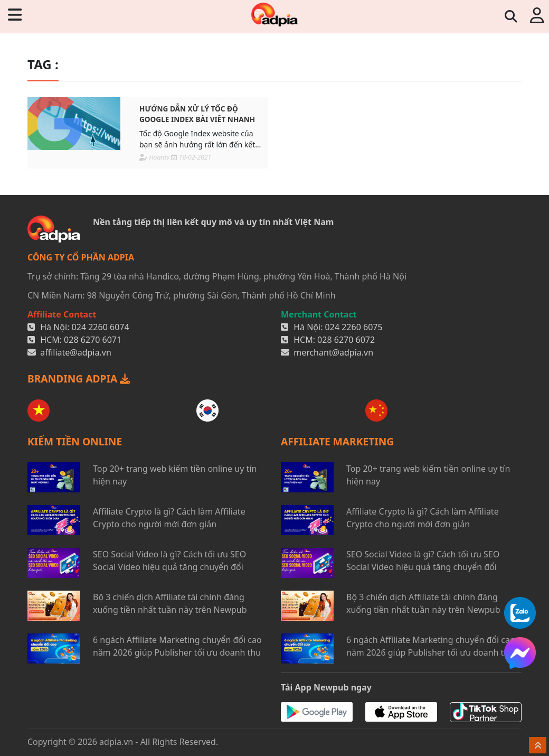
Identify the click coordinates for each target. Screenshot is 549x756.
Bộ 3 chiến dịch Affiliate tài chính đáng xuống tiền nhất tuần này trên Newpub (170, 603)
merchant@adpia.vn (333, 352)
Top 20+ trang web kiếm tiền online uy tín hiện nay (175, 475)
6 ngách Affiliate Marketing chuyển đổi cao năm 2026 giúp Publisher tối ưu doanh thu (177, 646)
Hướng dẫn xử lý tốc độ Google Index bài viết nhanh (197, 114)
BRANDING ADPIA (79, 379)
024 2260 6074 (101, 327)
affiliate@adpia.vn (76, 352)
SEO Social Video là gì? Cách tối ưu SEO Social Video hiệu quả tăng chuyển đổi (169, 561)
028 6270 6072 (346, 340)
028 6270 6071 (93, 340)
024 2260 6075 (354, 327)
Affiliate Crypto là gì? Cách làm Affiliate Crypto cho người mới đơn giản (169, 518)
